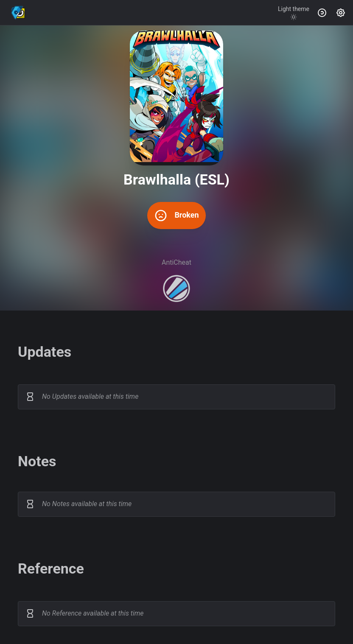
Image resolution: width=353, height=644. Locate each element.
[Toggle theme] (294, 13)
